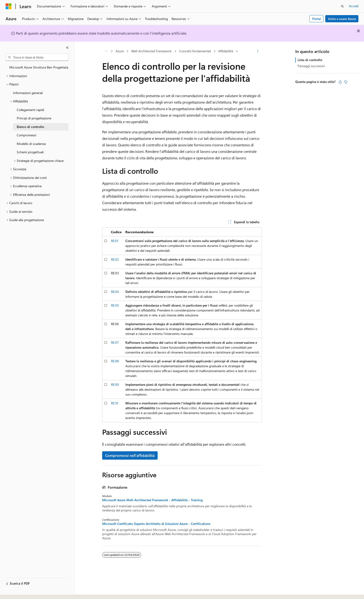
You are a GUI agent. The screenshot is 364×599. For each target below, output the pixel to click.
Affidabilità (226, 51)
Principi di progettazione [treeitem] (34, 118)
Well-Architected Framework (151, 51)
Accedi (354, 6)
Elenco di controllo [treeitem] (30, 127)
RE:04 (115, 292)
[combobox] (37, 57)
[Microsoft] (9, 6)
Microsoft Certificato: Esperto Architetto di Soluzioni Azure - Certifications (156, 524)
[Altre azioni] (258, 51)
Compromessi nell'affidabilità (130, 455)
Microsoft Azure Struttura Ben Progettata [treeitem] (39, 67)
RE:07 (115, 342)
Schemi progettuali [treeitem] (30, 152)
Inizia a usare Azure (342, 19)
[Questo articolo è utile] (340, 82)
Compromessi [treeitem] (26, 135)
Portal (317, 19)
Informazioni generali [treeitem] (28, 93)
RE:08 (115, 361)
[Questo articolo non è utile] (346, 82)
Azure (120, 51)
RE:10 (115, 403)
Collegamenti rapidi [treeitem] (30, 110)
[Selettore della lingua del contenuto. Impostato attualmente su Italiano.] (16, 591)
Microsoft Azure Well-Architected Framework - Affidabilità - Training (152, 500)
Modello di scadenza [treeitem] (31, 144)
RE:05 (115, 305)
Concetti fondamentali (195, 51)
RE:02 (115, 259)
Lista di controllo (310, 60)
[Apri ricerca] (342, 6)
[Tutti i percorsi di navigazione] (106, 51)
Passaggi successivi (311, 66)
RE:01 (115, 241)
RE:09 (115, 385)
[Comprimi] (67, 48)
